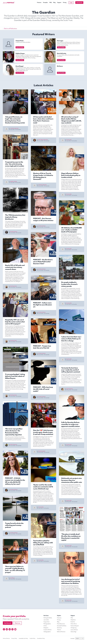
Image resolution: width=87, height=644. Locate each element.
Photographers (47, 624)
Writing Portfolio (48, 618)
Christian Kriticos (14, 232)
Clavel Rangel (19, 66)
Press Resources (61, 624)
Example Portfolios (62, 626)
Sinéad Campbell (42, 451)
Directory (59, 628)
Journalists (46, 620)
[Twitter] (7, 629)
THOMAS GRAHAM (14, 128)
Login (71, 3)
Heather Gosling (13, 181)
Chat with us (74, 624)
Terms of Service (6, 638)
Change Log (74, 628)
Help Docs (73, 620)
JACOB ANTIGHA (14, 490)
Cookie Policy (32, 638)
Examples (45, 2)
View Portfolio (20, 47)
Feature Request (75, 626)
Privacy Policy (14, 638)
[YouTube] (15, 629)
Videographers (47, 632)
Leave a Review (74, 630)
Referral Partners (61, 632)
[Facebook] (4, 629)
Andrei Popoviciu (14, 444)
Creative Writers (48, 630)
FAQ (51, 2)
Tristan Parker (20, 41)
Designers (46, 628)
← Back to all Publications (10, 28)
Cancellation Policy (41, 638)
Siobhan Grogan (20, 53)
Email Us (73, 622)
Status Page (73, 632)
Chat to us (17, 623)
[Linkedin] (10, 629)
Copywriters (47, 622)
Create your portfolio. (14, 616)
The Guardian (18, 129)
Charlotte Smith (13, 286)
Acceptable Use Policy (23, 638)
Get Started (79, 3)
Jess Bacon (12, 578)
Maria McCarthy (62, 53)
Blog (54, 2)
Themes (59, 630)
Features (39, 2)
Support (59, 2)
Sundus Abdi (41, 507)
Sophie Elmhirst (69, 389)
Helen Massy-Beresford (43, 140)
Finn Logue (60, 41)
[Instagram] (12, 629)
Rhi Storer (60, 66)
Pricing (65, 2)
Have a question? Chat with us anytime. (16, 619)
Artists (45, 626)
